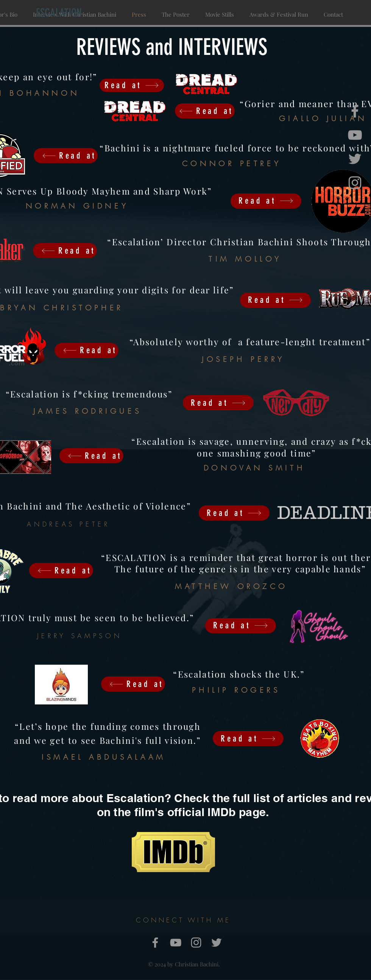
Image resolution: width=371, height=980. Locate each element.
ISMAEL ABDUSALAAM (104, 757)
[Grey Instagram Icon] (355, 183)
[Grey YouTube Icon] (355, 135)
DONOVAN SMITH (254, 468)
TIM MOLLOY (245, 259)
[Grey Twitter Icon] (355, 159)
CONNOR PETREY (232, 164)
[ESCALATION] (59, 13)
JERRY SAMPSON (79, 636)
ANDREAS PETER (68, 524)
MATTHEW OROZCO (231, 586)
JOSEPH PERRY (243, 359)
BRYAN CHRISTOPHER (62, 308)
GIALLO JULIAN (323, 118)
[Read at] (205, 111)
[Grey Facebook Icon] (355, 111)
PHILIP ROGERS (236, 690)
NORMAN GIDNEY (77, 206)
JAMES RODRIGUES (87, 411)
